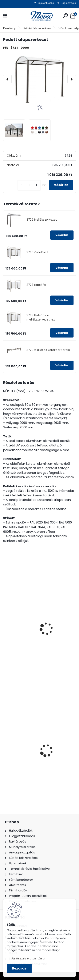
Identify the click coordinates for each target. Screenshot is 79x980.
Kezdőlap (10, 28)
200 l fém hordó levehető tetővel (33, 763)
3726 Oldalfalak (38, 252)
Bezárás (19, 968)
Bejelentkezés (46, 3)
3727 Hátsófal (36, 285)
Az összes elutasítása (28, 958)
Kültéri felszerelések (37, 28)
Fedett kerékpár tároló (24, 608)
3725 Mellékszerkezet (42, 220)
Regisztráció (68, 3)
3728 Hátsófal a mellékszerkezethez (41, 317)
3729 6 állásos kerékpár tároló (48, 350)
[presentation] (7, 79)
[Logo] (40, 16)
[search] (65, 16)
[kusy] (29, 185)
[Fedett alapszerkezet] (39, 79)
